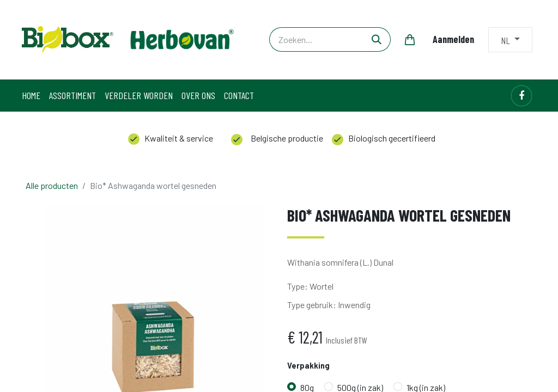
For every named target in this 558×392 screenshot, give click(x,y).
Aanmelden (453, 39)
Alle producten (52, 185)
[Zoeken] (377, 39)
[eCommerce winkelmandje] (410, 40)
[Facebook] (521, 96)
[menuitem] (31, 96)
